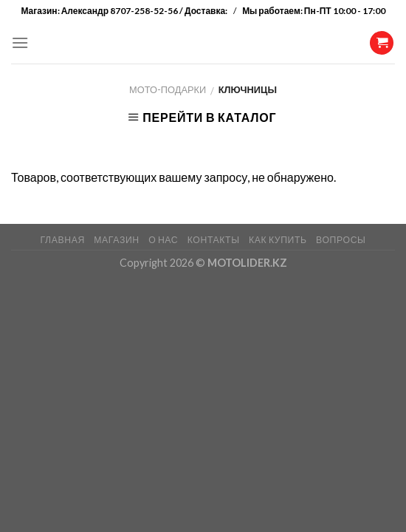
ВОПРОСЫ (341, 240)
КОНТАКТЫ (214, 240)
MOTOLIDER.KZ (247, 263)
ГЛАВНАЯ (62, 240)
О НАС (163, 240)
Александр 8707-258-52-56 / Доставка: (145, 11)
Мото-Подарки (168, 89)
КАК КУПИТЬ (278, 240)
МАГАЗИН (116, 240)
